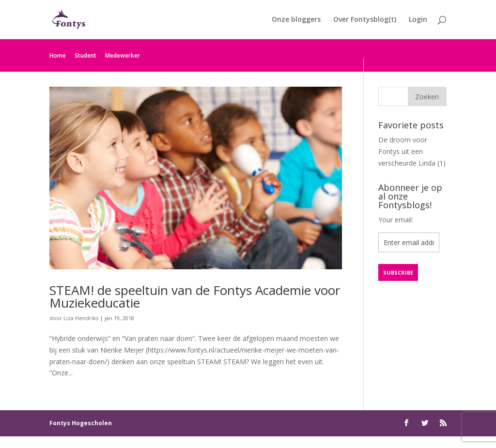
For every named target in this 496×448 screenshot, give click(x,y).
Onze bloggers (296, 20)
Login (418, 20)
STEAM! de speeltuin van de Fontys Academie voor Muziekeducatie (195, 296)
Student (85, 55)
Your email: (396, 220)
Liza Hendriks (81, 318)
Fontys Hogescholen (81, 423)
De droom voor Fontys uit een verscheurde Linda (407, 151)
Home (58, 55)
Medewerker (123, 55)
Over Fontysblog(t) (365, 20)
